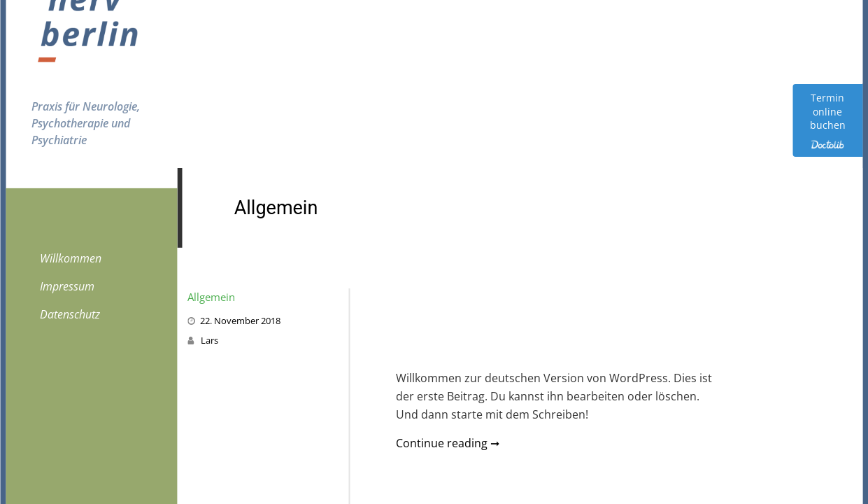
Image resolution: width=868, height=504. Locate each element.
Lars (209, 340)
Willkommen (71, 258)
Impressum (67, 286)
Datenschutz (70, 314)
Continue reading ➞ (448, 443)
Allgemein (211, 297)
